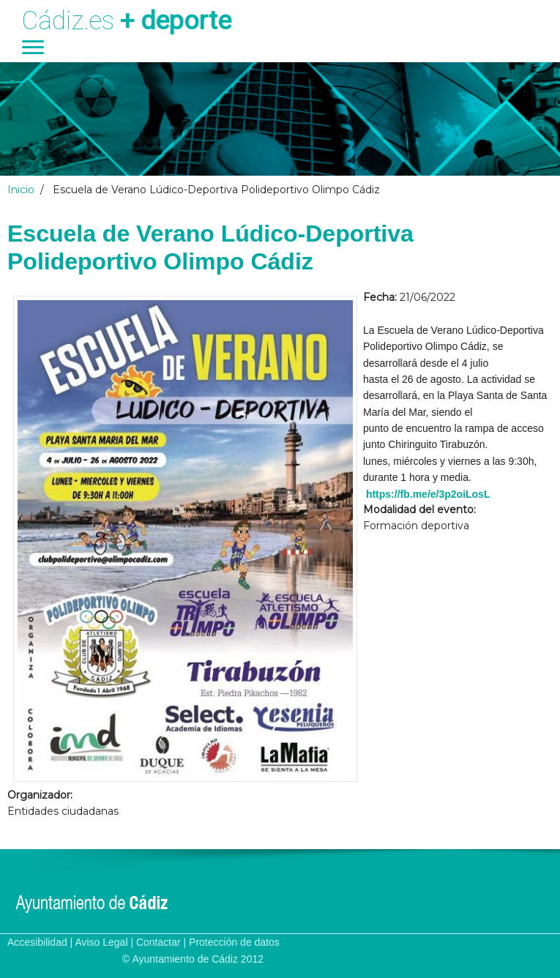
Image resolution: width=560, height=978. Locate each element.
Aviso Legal (101, 942)
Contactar (158, 942)
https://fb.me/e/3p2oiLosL (428, 494)
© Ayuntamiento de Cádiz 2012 (193, 959)
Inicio (21, 190)
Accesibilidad (37, 942)
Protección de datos (234, 942)
